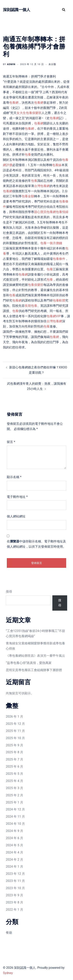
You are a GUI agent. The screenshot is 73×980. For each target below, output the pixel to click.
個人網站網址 (16, 516)
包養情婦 (62, 212)
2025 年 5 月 (15, 774)
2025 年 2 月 (15, 795)
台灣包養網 (42, 186)
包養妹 (57, 165)
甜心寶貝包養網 (45, 212)
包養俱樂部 (36, 285)
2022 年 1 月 (15, 910)
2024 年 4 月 (15, 852)
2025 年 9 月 (15, 745)
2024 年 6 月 (15, 838)
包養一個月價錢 (51, 243)
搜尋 (9, 592)
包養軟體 (59, 300)
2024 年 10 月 (15, 824)
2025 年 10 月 (15, 738)
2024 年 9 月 (15, 831)
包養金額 (28, 196)
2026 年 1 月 (15, 717)
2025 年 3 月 (15, 788)
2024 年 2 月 (15, 860)
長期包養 (31, 306)
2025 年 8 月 (15, 752)
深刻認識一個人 (17, 10)
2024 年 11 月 (15, 817)
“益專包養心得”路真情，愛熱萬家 (29, 663)
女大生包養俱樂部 (29, 113)
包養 (28, 155)
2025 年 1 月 (15, 802)
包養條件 (59, 259)
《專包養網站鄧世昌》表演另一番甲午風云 (35, 656)
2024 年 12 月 (15, 809)
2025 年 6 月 (15, 767)
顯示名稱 (14, 477)
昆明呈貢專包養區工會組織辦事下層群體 (34, 670)
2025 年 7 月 (15, 759)
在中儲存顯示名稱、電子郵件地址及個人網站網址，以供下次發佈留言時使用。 (36, 544)
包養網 (14, 103)
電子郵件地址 (17, 497)
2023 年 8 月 (15, 902)
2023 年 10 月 (15, 888)
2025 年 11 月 (15, 731)
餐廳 (9, 933)
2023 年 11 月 (15, 881)
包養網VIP (54, 316)
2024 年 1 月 (15, 867)
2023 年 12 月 (15, 874)
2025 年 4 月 (15, 781)
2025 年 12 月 (15, 724)
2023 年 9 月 (15, 895)
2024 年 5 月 (15, 845)
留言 (11, 442)
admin (11, 64)
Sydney (8, 973)
